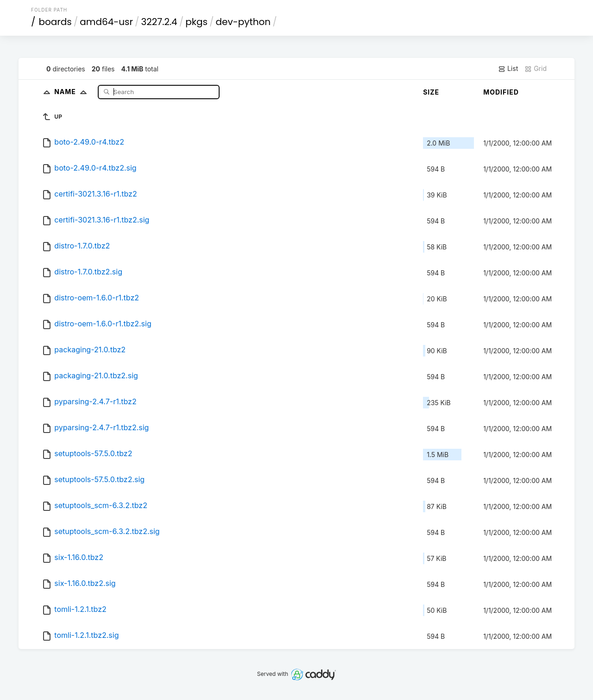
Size (431, 92)
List (508, 69)
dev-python (243, 22)
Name (73, 92)
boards (55, 22)
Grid (536, 69)
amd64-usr (106, 22)
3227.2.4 (159, 22)
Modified (501, 92)
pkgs (196, 22)
